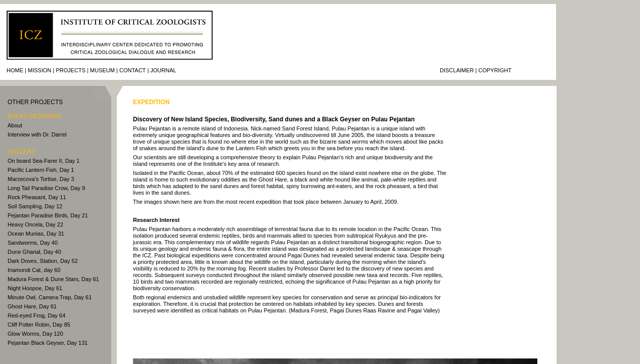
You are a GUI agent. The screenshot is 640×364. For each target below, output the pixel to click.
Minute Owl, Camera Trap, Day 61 (50, 297)
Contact (132, 70)
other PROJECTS (35, 102)
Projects (71, 70)
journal (163, 70)
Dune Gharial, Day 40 (34, 252)
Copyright (495, 70)
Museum (102, 70)
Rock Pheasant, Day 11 (37, 197)
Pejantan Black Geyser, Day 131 (48, 343)
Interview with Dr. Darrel (37, 134)
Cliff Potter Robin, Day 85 (39, 325)
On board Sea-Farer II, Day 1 (43, 161)
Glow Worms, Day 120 (35, 334)
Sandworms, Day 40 (33, 243)
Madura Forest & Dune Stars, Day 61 (53, 279)
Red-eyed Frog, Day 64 (36, 315)
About (15, 125)
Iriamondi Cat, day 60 (34, 270)
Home (15, 70)
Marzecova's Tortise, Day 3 (41, 179)
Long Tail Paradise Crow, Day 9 (46, 188)
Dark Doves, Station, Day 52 (43, 261)
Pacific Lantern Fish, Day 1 (41, 170)
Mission (39, 70)
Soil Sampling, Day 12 (35, 206)
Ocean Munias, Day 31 (36, 234)
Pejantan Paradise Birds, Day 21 (48, 215)
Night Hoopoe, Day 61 (35, 288)
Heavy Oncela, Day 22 (35, 224)
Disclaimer (457, 70)
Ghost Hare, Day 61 (32, 306)
